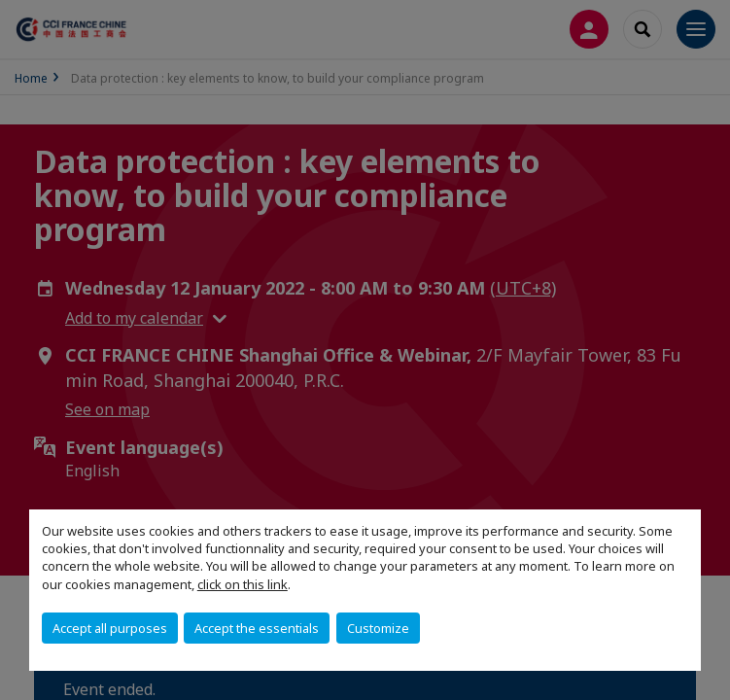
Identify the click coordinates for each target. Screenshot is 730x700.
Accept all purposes (110, 628)
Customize (378, 628)
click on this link (243, 584)
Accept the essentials (257, 628)
